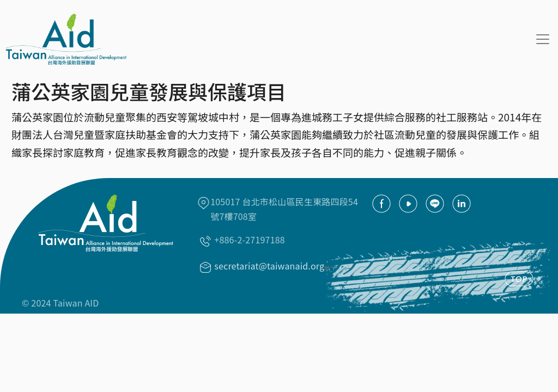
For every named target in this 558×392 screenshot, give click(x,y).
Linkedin (462, 204)
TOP (519, 279)
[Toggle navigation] (543, 39)
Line (435, 204)
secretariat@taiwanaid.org (273, 266)
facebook (381, 204)
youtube (408, 204)
